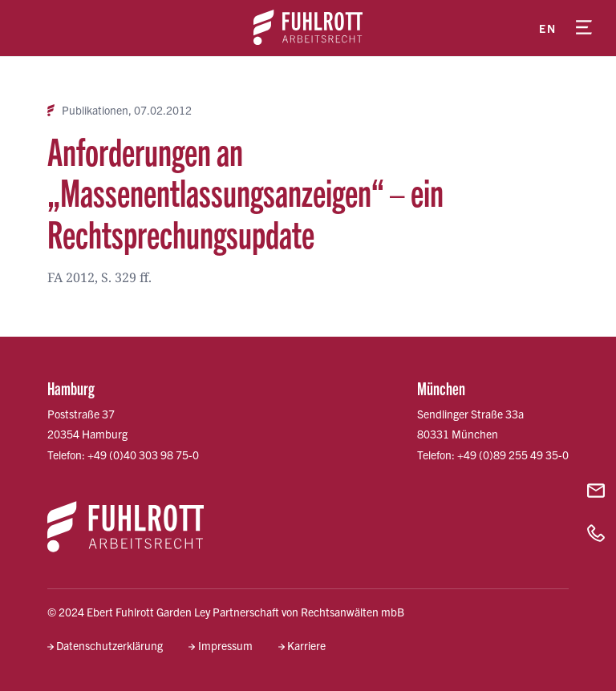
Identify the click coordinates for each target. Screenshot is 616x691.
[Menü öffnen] (584, 28)
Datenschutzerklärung (109, 645)
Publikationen (95, 110)
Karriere (306, 645)
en (547, 28)
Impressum (225, 645)
